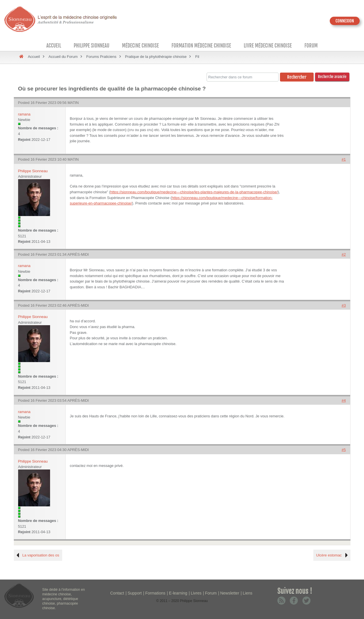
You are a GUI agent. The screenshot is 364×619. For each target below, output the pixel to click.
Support (135, 593)
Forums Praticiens (101, 57)
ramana (24, 114)
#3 (344, 305)
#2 (344, 254)
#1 (344, 159)
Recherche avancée (332, 77)
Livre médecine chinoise (268, 46)
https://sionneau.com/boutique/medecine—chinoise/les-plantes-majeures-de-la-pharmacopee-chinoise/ (194, 192)
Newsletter (230, 593)
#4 (344, 401)
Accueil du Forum (63, 57)
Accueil (54, 46)
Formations (155, 593)
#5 (344, 450)
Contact (117, 593)
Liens (248, 593)
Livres (196, 593)
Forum (311, 46)
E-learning (178, 593)
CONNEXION (345, 21)
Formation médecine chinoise (201, 46)
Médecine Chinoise (140, 46)
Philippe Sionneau (92, 46)
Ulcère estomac (329, 555)
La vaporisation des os (41, 555)
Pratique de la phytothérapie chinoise (156, 57)
